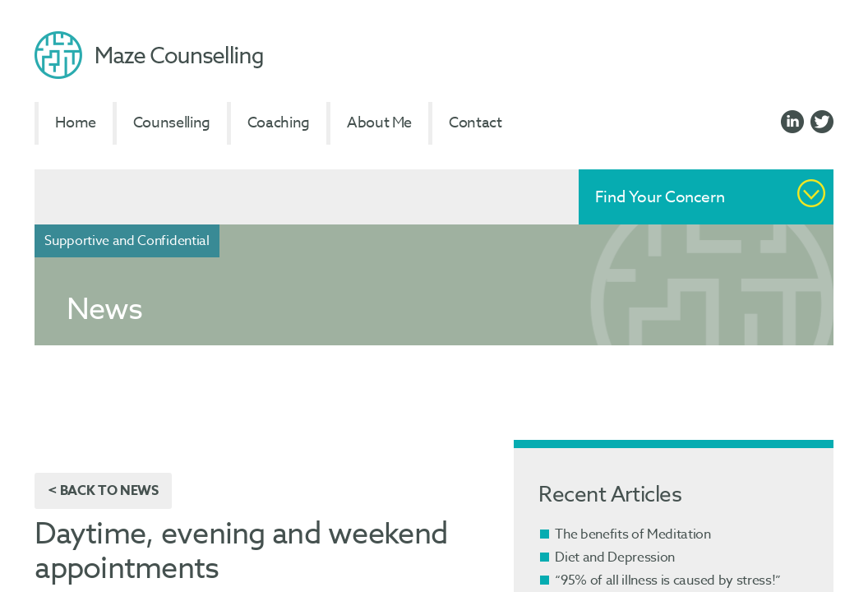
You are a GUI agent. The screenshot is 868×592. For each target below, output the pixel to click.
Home (76, 123)
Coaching (279, 123)
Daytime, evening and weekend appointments (241, 551)
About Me (379, 123)
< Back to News (103, 491)
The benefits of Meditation (633, 534)
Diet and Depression (615, 557)
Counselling (172, 123)
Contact (475, 123)
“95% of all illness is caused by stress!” (668, 580)
